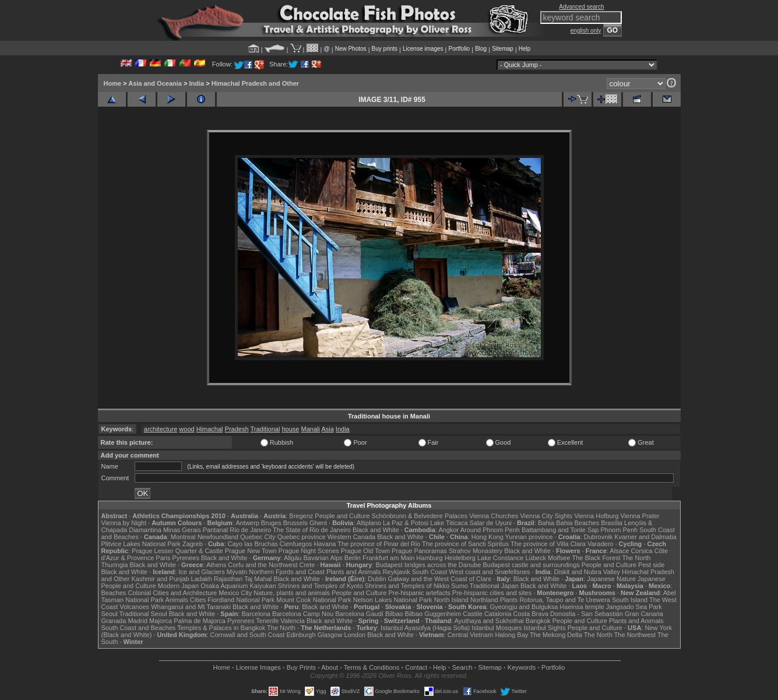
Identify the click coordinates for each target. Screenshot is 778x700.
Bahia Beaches (578, 523)
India (196, 83)
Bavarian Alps (323, 558)
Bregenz (301, 516)
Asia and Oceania (155, 83)
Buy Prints (301, 667)
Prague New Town (251, 551)
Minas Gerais (182, 530)
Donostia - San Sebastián (587, 614)
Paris (163, 558)
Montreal (183, 537)
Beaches (114, 593)
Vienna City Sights (546, 516)
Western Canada (351, 537)
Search (462, 667)
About (330, 667)
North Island (451, 600)
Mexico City (235, 593)
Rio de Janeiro (250, 530)
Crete (307, 565)
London (355, 635)
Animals (177, 600)
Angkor (448, 530)
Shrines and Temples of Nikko (407, 586)
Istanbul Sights (545, 628)
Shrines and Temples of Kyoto (321, 586)
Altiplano (369, 523)
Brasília (612, 523)
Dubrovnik (599, 537)
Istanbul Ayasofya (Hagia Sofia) (425, 628)
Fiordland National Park (241, 600)
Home (113, 83)
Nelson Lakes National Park (393, 600)
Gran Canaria (644, 614)
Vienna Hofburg (596, 516)
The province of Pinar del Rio (379, 544)
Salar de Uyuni (491, 523)
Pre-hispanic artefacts (419, 593)
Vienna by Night (124, 523)
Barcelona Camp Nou (303, 614)
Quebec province (302, 537)
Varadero (600, 544)
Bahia (546, 523)
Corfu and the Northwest (263, 565)
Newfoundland (218, 537)
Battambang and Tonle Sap (560, 530)
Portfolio (459, 49)
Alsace (619, 551)
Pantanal (215, 530)
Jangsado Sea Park (634, 607)
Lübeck (535, 558)
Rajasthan (228, 579)
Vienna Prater (640, 516)
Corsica (641, 551)
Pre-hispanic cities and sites (492, 593)
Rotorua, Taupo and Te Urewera (565, 600)
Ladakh (202, 579)
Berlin (353, 558)
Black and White (376, 530)
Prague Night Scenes (309, 551)
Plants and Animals (354, 572)
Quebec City (258, 537)
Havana (325, 544)
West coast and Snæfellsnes (489, 572)
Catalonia (498, 614)
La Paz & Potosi (406, 523)
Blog (481, 49)
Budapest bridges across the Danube (428, 565)
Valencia (293, 621)
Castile (473, 614)
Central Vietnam (471, 635)
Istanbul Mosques (497, 628)
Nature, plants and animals (292, 593)
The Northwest (635, 635)
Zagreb (193, 544)
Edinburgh (301, 635)
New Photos (351, 49)
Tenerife (267, 621)
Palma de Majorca (200, 621)
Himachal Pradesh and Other (255, 83)
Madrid (138, 621)
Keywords (522, 667)
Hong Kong (487, 537)
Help (525, 49)
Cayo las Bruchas (253, 544)
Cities (198, 600)
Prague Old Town (365, 551)
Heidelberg (460, 558)
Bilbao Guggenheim (433, 614)
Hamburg (429, 558)
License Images (258, 667)
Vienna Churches (494, 516)
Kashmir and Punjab (160, 579)
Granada (114, 621)
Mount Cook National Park (314, 600)
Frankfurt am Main (388, 558)
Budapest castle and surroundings (531, 565)
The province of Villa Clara (548, 544)
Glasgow (330, 635)
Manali (311, 429)
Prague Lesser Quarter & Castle (177, 551)
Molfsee (559, 558)
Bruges (271, 523)
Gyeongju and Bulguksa (524, 607)
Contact (416, 667)
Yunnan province (529, 537)
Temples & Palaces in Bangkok (221, 628)
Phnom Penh (619, 530)
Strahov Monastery (476, 551)
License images (423, 49)
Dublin (377, 579)
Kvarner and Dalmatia (645, 537)
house (290, 429)
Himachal (210, 429)
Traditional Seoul (143, 614)
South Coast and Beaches (139, 628)
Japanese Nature (611, 579)
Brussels (295, 523)
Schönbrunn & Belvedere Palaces (420, 516)
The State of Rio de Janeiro (312, 530)
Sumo (460, 586)
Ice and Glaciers (201, 572)
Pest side (651, 565)
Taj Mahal (258, 579)
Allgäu (293, 558)
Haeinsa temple (582, 607)
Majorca (161, 621)
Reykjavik (397, 572)
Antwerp (247, 523)
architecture (161, 429)
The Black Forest (596, 558)
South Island (630, 600)
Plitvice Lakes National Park (141, 544)
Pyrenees (185, 558)
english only (586, 31)
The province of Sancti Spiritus (465, 544)
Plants (509, 600)
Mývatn (237, 572)
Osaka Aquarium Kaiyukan (238, 586)
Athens (216, 565)
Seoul (110, 614)
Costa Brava (531, 614)
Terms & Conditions (372, 667)
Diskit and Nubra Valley (587, 572)
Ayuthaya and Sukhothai (489, 621)
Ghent (318, 523)
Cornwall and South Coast (248, 635)
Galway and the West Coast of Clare (440, 579)
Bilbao (394, 614)
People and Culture (342, 516)
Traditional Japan (494, 586)
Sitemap (503, 49)
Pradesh (237, 429)
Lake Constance (501, 558)
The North (636, 558)
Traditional (265, 429)
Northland (484, 600)
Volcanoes (134, 607)
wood (186, 429)
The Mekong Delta (556, 635)
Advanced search (581, 7)
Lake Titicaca (449, 523)
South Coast (430, 572)
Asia (327, 429)
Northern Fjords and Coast (287, 572)
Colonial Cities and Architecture (172, 593)
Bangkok (538, 621)
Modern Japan (178, 586)
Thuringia (115, 565)
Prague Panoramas (419, 551)
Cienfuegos (296, 544)
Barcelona (256, 614)
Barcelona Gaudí (359, 614)
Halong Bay (511, 635)
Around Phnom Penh (490, 530)
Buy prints (385, 49)
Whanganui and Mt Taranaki (191, 607)
